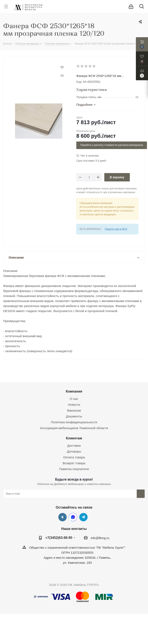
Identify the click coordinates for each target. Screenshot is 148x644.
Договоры (74, 451)
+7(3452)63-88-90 (59, 538)
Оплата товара (74, 457)
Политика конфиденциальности (74, 422)
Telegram (83, 517)
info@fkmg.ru (100, 538)
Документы (74, 416)
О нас (74, 399)
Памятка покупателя (74, 469)
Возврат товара (74, 463)
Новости (74, 405)
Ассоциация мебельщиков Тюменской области (74, 428)
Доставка (74, 446)
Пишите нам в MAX (116, 229)
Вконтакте (63, 517)
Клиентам (74, 438)
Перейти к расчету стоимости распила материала (112, 145)
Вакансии (74, 410)
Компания (74, 391)
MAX (73, 517)
